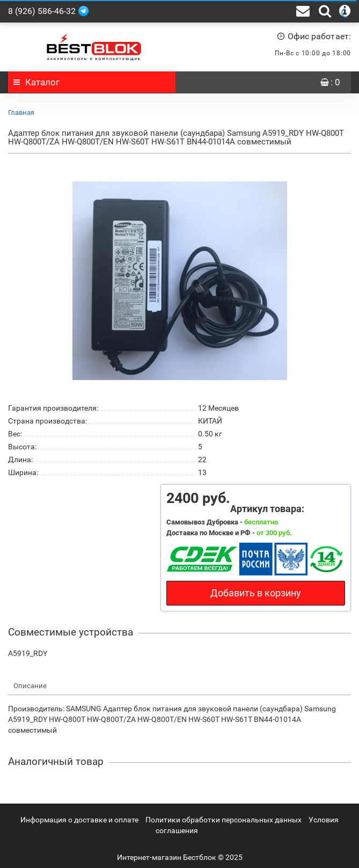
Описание (30, 686)
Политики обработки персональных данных (224, 820)
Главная (21, 112)
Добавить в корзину (256, 593)
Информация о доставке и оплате (79, 820)
